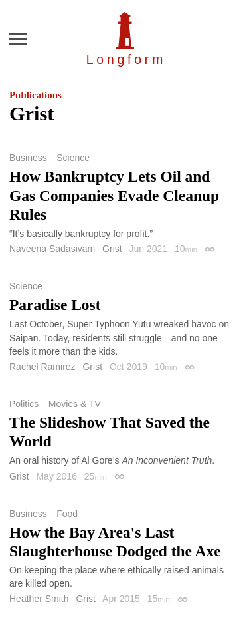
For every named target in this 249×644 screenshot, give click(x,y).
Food (67, 514)
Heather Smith (39, 599)
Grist (112, 249)
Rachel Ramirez (42, 367)
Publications (36, 95)
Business (28, 158)
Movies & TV (75, 404)
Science (73, 158)
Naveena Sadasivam (52, 249)
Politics (24, 404)
